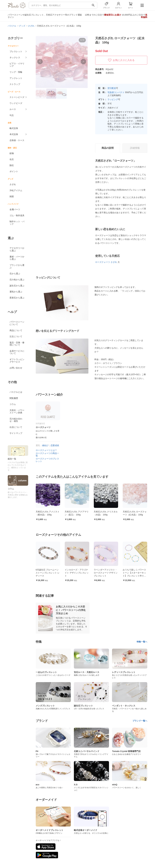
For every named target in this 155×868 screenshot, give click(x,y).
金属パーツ (15, 209)
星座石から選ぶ (17, 298)
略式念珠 (14, 128)
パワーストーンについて (17, 323)
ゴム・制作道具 (17, 215)
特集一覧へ (142, 642)
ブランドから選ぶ (17, 266)
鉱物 (12, 153)
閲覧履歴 (14, 398)
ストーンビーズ (17, 97)
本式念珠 (14, 134)
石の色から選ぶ (17, 280)
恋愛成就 (55, 445)
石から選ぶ (15, 274)
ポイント (14, 171)
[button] (40, 62)
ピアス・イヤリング (17, 65)
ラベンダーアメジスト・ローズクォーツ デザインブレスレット (133, 573)
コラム (13, 404)
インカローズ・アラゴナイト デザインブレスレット (104, 573)
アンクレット (16, 78)
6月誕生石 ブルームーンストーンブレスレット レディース (75, 573)
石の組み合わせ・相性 (16, 420)
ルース (13, 109)
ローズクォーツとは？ (46, 450)
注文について (16, 336)
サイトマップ (16, 433)
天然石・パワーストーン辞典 (17, 411)
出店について (16, 427)
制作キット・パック (17, 223)
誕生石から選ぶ (17, 286)
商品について (16, 330)
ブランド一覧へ (140, 721)
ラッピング (113, 99)
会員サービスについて (17, 352)
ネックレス (15, 57)
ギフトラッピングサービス (17, 361)
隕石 (12, 165)
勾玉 (12, 115)
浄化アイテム (16, 190)
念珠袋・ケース (17, 140)
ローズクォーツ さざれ (106, 262)
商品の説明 (108, 148)
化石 (12, 159)
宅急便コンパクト (116, 92)
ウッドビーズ (16, 103)
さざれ (13, 184)
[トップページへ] (17, 7)
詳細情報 (135, 148)
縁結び (45, 445)
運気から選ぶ (16, 292)
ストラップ (15, 84)
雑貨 (12, 196)
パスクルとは (16, 392)
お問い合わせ (16, 368)
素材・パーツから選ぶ (17, 258)
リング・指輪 (16, 72)
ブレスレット (16, 51)
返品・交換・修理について (17, 344)
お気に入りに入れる (121, 60)
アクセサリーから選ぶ (17, 249)
